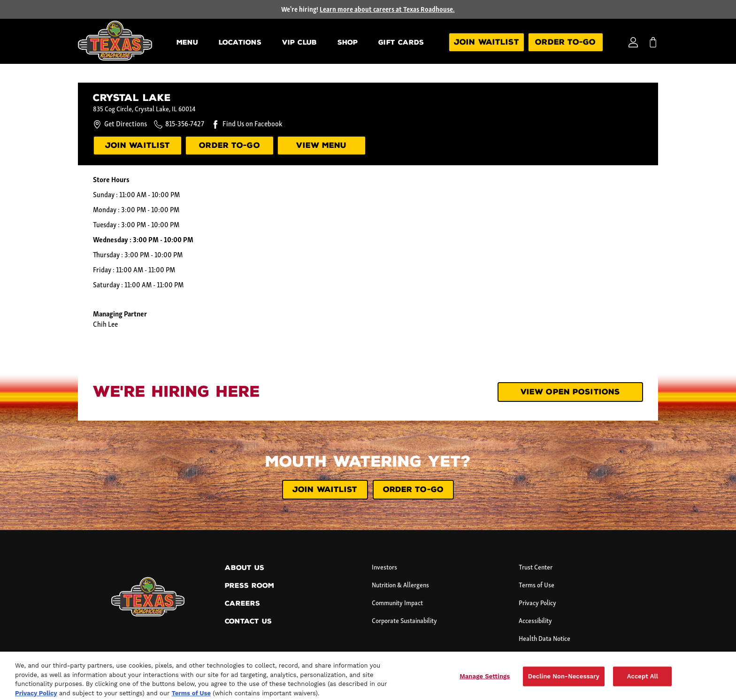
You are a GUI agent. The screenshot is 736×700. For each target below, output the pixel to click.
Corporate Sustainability (404, 621)
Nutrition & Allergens (400, 586)
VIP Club (299, 42)
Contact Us (248, 621)
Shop (348, 42)
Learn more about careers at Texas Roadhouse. (387, 10)
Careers (242, 604)
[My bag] (653, 42)
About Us (245, 568)
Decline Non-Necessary (564, 680)
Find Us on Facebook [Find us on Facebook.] (252, 124)
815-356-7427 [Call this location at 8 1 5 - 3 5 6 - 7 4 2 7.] (185, 124)
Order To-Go (565, 42)
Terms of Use (537, 586)
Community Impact (397, 604)
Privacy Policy (537, 604)
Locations (240, 42)
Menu (187, 42)
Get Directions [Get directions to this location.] (120, 124)
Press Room (249, 586)
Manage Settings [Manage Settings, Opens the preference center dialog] (485, 680)
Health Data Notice (544, 639)
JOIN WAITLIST (325, 489)
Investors (384, 568)
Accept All (643, 680)
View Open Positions (570, 392)
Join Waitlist (487, 42)
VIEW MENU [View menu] (321, 145)
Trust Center (536, 568)
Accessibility (535, 621)
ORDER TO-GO (229, 145)
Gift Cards (401, 42)
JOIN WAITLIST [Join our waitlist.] (138, 145)
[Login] (633, 42)
